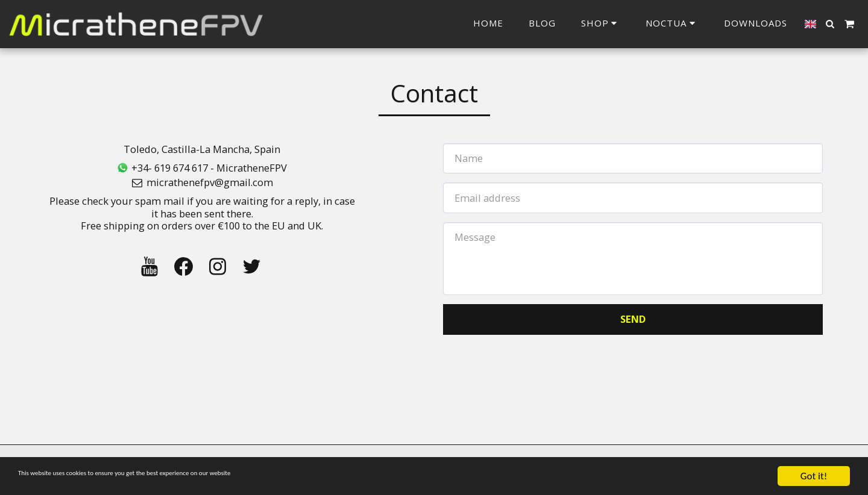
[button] (672, 24)
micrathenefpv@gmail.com (202, 182)
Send (633, 319)
